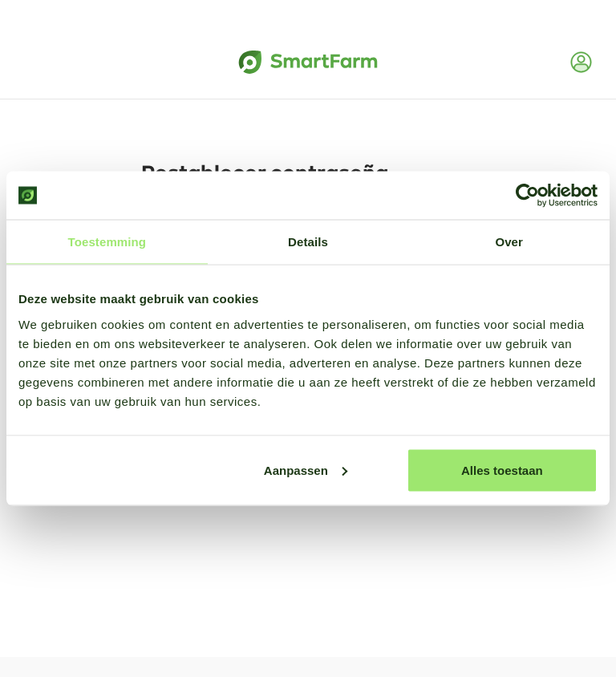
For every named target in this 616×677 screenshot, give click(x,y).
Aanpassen (306, 470)
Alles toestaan (502, 470)
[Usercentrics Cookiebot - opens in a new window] (527, 196)
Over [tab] (509, 242)
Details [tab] (308, 242)
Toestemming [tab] (107, 242)
